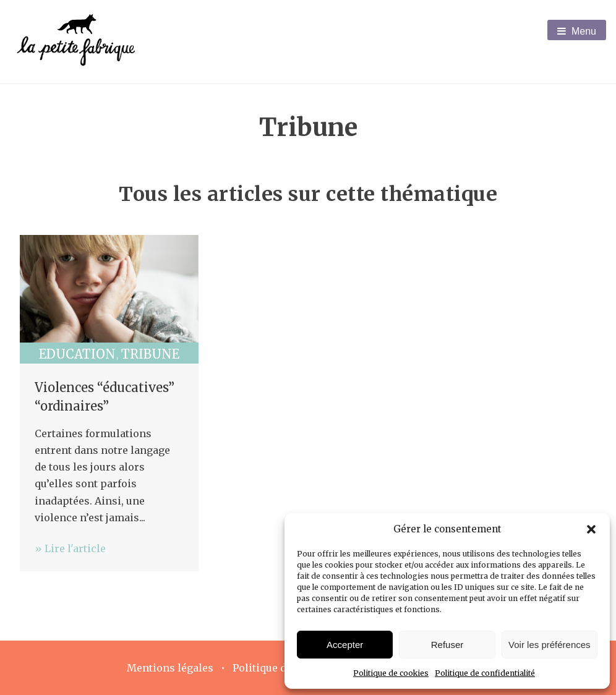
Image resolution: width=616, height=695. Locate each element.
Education (77, 354)
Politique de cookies (391, 673)
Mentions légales (170, 668)
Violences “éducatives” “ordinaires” (105, 397)
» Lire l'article (70, 548)
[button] (591, 529)
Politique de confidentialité (485, 673)
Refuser (447, 645)
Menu (577, 31)
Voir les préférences (550, 645)
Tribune (150, 354)
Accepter (345, 645)
